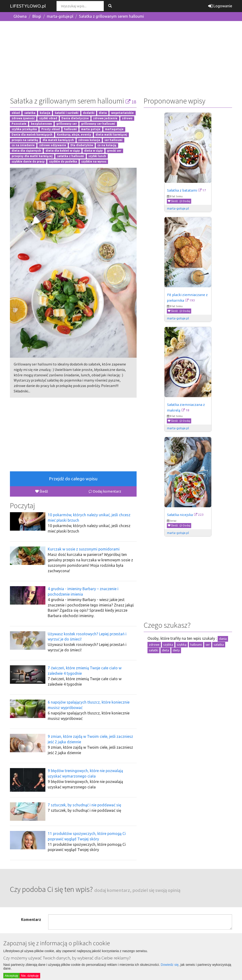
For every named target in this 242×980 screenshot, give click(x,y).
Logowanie (220, 6)
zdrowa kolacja (89, 140)
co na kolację (107, 145)
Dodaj (185, 201)
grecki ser (114, 151)
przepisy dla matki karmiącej (32, 156)
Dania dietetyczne (75, 118)
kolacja (45, 113)
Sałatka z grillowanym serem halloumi (111, 16)
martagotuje (114, 129)
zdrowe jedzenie (105, 118)
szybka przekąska (24, 129)
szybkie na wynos (94, 161)
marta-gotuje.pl (60, 16)
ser (208, 645)
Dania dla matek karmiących (32, 135)
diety (176, 650)
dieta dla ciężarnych (26, 151)
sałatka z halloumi (71, 156)
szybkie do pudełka (63, 161)
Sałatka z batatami (182, 190)
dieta (103, 113)
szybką (182, 645)
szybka (168, 645)
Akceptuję (11, 976)
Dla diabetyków (82, 145)
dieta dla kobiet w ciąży (63, 151)
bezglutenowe (41, 124)
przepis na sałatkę (25, 140)
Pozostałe (19, 124)
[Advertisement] (121, 58)
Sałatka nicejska (180, 515)
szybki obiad (48, 118)
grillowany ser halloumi (98, 124)
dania (223, 639)
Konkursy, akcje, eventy (74, 135)
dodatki (89, 113)
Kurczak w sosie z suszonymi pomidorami (84, 549)
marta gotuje (91, 129)
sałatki (153, 650)
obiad (16, 113)
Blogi (37, 16)
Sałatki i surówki (67, 113)
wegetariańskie (122, 113)
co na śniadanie (23, 145)
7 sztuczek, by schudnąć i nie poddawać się (84, 805)
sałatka (30, 113)
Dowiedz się (170, 965)
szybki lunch (97, 156)
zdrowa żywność (23, 118)
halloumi (70, 129)
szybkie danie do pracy (28, 161)
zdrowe (154, 645)
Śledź (42, 491)
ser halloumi (113, 140)
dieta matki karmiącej (111, 135)
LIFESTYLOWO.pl (28, 6)
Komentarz (31, 920)
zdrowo (127, 118)
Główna (20, 16)
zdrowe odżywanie (53, 145)
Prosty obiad (51, 129)
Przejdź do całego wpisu (73, 479)
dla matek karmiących (58, 140)
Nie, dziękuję (30, 976)
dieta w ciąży (93, 151)
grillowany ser (67, 124)
